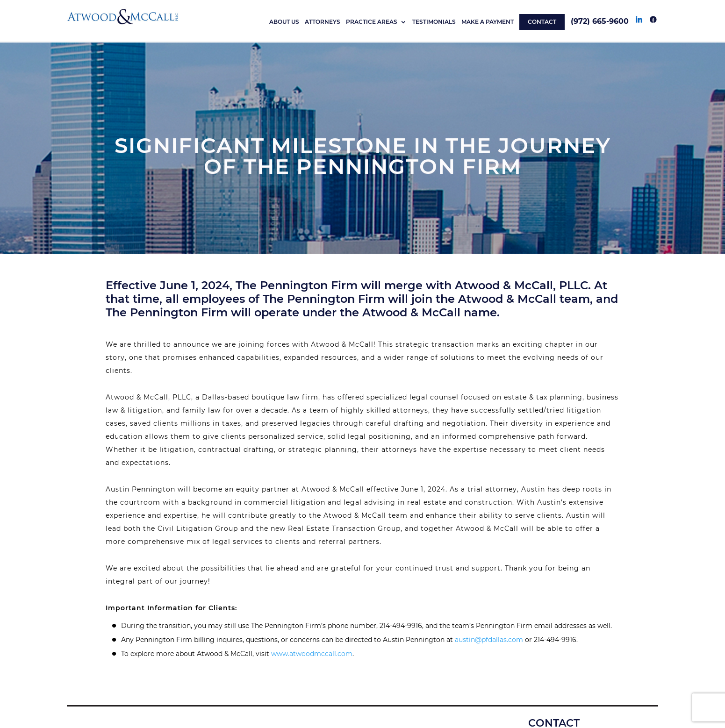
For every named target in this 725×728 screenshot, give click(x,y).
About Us (284, 22)
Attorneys (323, 22)
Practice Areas (372, 22)
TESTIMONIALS (434, 22)
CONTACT (542, 22)
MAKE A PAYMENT (488, 22)
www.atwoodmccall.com (312, 654)
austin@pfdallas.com (489, 640)
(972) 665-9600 (600, 21)
